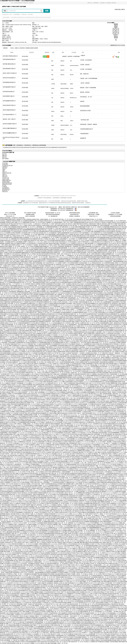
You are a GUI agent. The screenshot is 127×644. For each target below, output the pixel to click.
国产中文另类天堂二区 (116, 436)
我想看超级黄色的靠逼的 (54, 502)
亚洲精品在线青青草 (115, 449)
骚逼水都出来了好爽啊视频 (103, 467)
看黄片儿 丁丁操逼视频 (111, 443)
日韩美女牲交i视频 (84, 436)
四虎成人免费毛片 (121, 401)
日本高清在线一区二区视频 (102, 499)
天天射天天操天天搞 (8, 508)
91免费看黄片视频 (87, 446)
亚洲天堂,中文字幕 (52, 464)
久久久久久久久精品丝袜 (7, 373)
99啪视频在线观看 (53, 485)
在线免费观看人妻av (94, 213)
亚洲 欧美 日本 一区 (71, 491)
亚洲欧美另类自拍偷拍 (10, 535)
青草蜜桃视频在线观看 (69, 362)
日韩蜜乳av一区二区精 (5, 526)
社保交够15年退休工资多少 (74, 413)
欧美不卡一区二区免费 (108, 485)
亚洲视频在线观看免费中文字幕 (79, 410)
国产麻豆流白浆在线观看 (51, 529)
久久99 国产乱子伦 (13, 502)
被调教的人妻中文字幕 (70, 615)
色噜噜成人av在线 (58, 583)
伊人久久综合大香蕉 (37, 567)
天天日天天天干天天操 (104, 379)
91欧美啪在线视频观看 (51, 377)
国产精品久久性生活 (12, 610)
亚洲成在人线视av (6, 404)
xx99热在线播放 (19, 451)
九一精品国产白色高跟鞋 (96, 439)
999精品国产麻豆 (117, 628)
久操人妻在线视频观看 (19, 530)
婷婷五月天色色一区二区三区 (110, 398)
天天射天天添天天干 (120, 380)
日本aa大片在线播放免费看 (75, 628)
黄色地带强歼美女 (75, 214)
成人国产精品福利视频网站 (100, 567)
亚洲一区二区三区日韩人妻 (32, 633)
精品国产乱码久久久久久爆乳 (51, 434)
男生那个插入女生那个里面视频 (76, 509)
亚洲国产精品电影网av (48, 382)
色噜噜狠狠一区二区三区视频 (115, 214)
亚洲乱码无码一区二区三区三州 (37, 535)
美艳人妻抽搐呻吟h (63, 613)
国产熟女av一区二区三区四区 (98, 464)
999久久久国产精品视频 (84, 589)
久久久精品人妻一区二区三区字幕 (54, 526)
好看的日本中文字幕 (100, 388)
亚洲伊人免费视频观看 (62, 374)
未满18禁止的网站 (89, 421)
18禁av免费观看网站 (39, 568)
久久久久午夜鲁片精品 (93, 472)
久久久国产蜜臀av (34, 594)
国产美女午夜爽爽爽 (32, 379)
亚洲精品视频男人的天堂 (111, 403)
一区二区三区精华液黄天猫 (31, 499)
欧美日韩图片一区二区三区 (65, 476)
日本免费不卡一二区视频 (87, 633)
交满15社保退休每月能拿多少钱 (35, 586)
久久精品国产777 (9, 460)
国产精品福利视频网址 (85, 439)
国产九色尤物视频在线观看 (40, 523)
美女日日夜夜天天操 (79, 508)
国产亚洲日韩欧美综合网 (103, 391)
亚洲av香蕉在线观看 (13, 538)
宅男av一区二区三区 (118, 601)
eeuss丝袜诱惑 (64, 502)
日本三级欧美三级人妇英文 (44, 499)
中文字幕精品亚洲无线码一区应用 (31, 595)
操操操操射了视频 (94, 466)
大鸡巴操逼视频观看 (44, 476)
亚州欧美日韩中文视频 (106, 564)
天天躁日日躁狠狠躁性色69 (75, 388)
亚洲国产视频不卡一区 (39, 561)
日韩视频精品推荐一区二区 (82, 609)
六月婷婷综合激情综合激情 (118, 442)
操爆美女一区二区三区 (10, 496)
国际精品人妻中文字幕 (46, 472)
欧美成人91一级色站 (5, 595)
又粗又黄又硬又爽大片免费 (29, 497)
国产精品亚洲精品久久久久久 (16, 601)
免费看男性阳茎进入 (56, 472)
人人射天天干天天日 (16, 523)
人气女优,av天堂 (21, 395)
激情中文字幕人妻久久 (112, 533)
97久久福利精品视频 (53, 395)
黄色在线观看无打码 (65, 506)
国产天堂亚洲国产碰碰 (81, 550)
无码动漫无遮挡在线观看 (63, 457)
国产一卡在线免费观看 (108, 473)
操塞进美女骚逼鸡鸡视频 (62, 461)
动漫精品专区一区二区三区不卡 (91, 616)
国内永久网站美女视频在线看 (82, 571)
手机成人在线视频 (10, 412)
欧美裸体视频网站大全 (92, 392)
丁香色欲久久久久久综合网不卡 (105, 430)
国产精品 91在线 (107, 500)
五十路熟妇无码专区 (83, 472)
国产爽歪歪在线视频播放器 (42, 600)
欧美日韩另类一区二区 (115, 526)
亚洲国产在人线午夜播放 (97, 481)
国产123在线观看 (103, 361)
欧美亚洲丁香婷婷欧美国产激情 (46, 380)
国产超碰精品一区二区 (93, 556)
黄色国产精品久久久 (84, 536)
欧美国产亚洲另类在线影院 (9, 643)
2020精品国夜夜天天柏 (70, 382)
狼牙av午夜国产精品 (118, 430)
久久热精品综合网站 (86, 412)
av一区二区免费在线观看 (44, 616)
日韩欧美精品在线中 (65, 481)
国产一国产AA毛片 (54, 443)
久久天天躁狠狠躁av (66, 401)
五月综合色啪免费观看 (23, 376)
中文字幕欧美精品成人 (8, 442)
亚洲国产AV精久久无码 (9, 359)
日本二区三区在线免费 (57, 422)
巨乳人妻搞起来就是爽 (105, 359)
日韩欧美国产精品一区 (30, 373)
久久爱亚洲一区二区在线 (74, 461)
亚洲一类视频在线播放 (118, 571)
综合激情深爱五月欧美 (117, 370)
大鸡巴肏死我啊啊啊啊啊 (113, 433)
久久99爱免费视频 (95, 445)
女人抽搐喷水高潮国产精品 (115, 538)
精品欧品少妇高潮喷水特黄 (93, 359)
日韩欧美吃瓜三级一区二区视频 (84, 454)
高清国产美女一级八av (121, 481)
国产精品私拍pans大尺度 (38, 436)
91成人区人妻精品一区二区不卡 (107, 555)
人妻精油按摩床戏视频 (17, 415)
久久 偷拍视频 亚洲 (53, 216)
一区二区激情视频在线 (99, 461)
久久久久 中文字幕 (110, 464)
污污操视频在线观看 (111, 395)
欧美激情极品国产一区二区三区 (44, 494)
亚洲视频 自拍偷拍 (84, 379)
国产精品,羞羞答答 (102, 392)
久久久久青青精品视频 (70, 571)
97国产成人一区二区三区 (16, 425)
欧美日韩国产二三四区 (54, 552)
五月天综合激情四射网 (43, 591)
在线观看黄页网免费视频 (31, 454)
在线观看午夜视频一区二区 (93, 475)
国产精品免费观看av (17, 386)
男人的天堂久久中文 (60, 404)
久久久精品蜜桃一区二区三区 (38, 634)
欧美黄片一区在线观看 (107, 488)
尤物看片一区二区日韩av (33, 424)
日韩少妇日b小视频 (98, 628)
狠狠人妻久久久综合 (64, 479)
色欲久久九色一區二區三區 (41, 559)
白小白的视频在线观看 (57, 391)
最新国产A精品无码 (93, 547)
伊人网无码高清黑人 (115, 358)
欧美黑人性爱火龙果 (95, 621)
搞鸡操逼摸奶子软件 (75, 464)
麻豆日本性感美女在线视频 (27, 506)
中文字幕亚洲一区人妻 (49, 598)
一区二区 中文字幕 (75, 488)
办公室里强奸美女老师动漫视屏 (75, 470)
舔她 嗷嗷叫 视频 (119, 368)
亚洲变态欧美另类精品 (99, 592)
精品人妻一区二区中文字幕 (91, 604)
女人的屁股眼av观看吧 (66, 530)
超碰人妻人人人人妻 (17, 533)
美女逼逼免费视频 (37, 466)
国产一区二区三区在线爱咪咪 (24, 389)
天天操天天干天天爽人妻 (47, 517)
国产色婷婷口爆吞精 (7, 386)
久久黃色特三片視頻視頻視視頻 (50, 613)
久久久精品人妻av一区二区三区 (71, 582)
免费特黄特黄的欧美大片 (85, 625)
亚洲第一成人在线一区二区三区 (68, 541)
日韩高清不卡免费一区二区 (31, 514)
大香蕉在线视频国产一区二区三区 (83, 380)
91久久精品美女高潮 (75, 409)
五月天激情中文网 (60, 463)
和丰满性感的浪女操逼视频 (90, 455)
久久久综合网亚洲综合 (35, 547)
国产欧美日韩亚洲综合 (75, 457)
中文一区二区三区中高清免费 (65, 579)
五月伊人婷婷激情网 (21, 370)
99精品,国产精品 (51, 491)
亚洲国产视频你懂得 (99, 508)
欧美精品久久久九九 (70, 580)
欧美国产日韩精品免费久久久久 (85, 371)
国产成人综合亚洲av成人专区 (95, 398)
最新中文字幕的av (91, 476)
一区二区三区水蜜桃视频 (89, 386)
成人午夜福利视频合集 (80, 448)
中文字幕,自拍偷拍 (23, 473)
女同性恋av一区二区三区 (98, 552)
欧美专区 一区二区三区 (111, 389)
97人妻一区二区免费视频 (113, 397)
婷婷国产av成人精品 (11, 370)
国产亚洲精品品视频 (6, 472)
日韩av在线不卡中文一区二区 (63, 397)
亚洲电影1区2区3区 (33, 365)
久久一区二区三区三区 (28, 544)
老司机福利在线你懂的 (16, 526)
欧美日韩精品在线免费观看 (68, 440)
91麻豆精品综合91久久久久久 (16, 380)
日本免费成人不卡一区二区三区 (83, 442)
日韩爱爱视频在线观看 (59, 386)
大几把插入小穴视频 (121, 395)
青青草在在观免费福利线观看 (7, 511)
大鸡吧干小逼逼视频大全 (8, 388)
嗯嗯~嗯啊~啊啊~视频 (111, 428)
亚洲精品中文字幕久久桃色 (74, 524)
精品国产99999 (18, 546)
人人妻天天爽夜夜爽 (26, 440)
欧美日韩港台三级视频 (99, 529)
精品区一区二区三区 (87, 523)
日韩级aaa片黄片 (8, 485)
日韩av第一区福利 (95, 406)
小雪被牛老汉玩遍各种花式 (105, 427)
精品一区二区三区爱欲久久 (88, 452)
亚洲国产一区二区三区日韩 (62, 406)
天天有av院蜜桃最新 (58, 433)
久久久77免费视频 (67, 594)
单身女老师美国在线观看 (38, 385)
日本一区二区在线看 (99, 497)
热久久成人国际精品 (94, 361)
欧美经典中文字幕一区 (76, 401)
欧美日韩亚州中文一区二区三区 (111, 431)
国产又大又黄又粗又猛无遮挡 (112, 421)
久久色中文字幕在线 (69, 421)
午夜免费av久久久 (100, 368)
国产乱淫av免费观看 (120, 424)
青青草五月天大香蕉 (6, 415)
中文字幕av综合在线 (76, 428)
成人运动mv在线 (67, 567)
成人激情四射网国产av (22, 371)
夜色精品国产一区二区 (27, 392)
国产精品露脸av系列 (98, 637)
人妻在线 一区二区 (21, 550)
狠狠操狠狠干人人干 (44, 364)
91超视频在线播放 (8, 434)
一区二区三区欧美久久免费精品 (65, 446)
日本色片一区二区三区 (77, 567)
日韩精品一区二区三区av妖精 (26, 598)
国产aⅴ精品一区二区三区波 (35, 388)
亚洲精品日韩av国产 (53, 600)
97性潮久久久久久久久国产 (27, 427)
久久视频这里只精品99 (50, 431)
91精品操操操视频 (112, 361)
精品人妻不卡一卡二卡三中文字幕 (12, 570)
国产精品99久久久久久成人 (19, 636)
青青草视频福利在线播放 (35, 580)
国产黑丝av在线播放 (33, 485)
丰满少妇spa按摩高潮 (69, 546)
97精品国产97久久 (67, 370)
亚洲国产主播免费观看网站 (120, 616)
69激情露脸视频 (93, 521)
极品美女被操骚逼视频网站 (32, 409)
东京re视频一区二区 (119, 367)
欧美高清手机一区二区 (29, 404)
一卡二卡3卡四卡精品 (82, 415)
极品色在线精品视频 (53, 488)
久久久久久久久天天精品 (23, 476)
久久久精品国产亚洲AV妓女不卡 (66, 508)
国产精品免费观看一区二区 (86, 395)
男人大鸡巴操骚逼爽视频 (7, 561)
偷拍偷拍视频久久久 (91, 448)
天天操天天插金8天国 (17, 367)
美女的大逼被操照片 (64, 520)
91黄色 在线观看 (46, 394)
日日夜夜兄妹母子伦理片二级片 (93, 549)
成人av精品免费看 (27, 613)
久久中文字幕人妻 (118, 362)
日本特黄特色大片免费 (71, 543)
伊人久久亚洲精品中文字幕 (60, 466)
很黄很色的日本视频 (52, 523)
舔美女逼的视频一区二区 (56, 437)
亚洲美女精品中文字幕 (52, 389)
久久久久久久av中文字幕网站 (27, 592)
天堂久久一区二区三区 (98, 413)
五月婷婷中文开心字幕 (22, 448)
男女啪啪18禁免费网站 (87, 628)
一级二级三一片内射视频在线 (24, 574)
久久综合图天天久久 (22, 407)
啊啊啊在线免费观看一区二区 (108, 502)
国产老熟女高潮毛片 (46, 361)
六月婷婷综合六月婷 (18, 607)
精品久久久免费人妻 (102, 484)
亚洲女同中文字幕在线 (39, 553)
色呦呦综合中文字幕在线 (29, 532)
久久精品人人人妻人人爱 (106, 445)
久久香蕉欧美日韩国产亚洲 (106, 406)
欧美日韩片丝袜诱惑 (92, 484)
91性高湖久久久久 (70, 517)
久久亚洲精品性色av (90, 422)
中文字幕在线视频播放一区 (38, 520)
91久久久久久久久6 (5, 487)
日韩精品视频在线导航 (7, 559)
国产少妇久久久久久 (51, 493)
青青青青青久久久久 (61, 448)
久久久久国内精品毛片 (69, 380)
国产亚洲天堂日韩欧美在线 (119, 488)
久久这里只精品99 (34, 612)
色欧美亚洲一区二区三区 (65, 622)
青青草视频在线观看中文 (95, 487)
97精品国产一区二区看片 (102, 476)
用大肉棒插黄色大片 (17, 467)
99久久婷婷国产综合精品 (30, 213)
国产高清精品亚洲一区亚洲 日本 (107, 556)
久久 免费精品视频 (16, 406)
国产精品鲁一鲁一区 (84, 618)
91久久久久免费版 (118, 523)
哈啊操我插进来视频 (34, 476)
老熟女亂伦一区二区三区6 (20, 443)
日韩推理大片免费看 (6, 394)
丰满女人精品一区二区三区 (92, 383)
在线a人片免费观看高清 (19, 442)
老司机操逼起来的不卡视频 (79, 364)
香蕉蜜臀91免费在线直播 (104, 410)
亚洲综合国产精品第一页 (66, 364)
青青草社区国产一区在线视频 (99, 380)
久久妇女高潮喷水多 (21, 409)
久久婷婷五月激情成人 (7, 609)
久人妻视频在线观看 (96, 565)
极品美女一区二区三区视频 (58, 361)
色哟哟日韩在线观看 (59, 371)
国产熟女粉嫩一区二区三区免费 (108, 630)
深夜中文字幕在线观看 (15, 490)
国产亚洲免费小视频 (28, 505)
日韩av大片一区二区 (50, 606)
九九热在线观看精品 (74, 621)
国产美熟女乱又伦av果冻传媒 (83, 445)
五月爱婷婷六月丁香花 (20, 478)
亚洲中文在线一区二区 (28, 428)
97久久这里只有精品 (99, 583)
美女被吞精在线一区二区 (72, 487)
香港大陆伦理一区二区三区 (32, 478)
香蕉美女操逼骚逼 (61, 568)
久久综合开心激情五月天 (115, 499)
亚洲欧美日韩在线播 (50, 518)
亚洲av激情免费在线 (94, 491)
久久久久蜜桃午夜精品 (27, 463)
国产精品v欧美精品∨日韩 (42, 400)
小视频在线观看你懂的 (38, 628)
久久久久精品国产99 (79, 482)
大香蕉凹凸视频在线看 (101, 482)
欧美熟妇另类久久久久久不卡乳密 (104, 370)
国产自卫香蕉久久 (70, 448)
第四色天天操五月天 (15, 475)
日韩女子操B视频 (47, 490)
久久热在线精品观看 (80, 636)
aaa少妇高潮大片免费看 (69, 574)
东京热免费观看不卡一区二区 (52, 428)
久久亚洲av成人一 (12, 395)
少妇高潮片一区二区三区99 (22, 535)
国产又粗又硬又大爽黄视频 (10, 568)
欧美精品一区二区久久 (42, 640)
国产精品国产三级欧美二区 (40, 564)
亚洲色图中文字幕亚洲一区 (37, 521)
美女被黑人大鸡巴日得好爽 (118, 505)
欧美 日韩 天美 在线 (93, 358)
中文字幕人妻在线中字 (14, 484)
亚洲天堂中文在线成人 (37, 487)
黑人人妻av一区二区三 (95, 496)
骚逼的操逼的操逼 (4, 397)
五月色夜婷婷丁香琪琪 (11, 371)
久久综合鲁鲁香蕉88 (48, 592)
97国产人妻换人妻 (17, 434)
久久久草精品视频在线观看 (107, 618)
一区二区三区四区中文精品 (105, 466)
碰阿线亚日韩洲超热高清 (71, 473)
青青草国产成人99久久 (89, 583)
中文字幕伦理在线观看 (45, 536)
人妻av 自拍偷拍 (79, 455)
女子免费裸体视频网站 (28, 425)
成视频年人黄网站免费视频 (47, 419)
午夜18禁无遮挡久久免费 (117, 469)
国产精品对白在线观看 (82, 358)
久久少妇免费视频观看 (90, 403)
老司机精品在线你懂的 (59, 482)
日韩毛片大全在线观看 (67, 469)
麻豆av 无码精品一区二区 (91, 574)
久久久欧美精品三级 (30, 636)
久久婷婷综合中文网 (74, 394)
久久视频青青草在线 (69, 482)
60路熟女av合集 (27, 394)
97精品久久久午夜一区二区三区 (74, 588)
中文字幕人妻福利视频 (92, 433)
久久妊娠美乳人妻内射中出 (9, 400)
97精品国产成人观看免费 (74, 374)
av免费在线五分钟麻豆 (73, 634)
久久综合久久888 (12, 424)
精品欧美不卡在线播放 (43, 514)
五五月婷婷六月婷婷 (34, 536)
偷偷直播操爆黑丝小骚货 (93, 512)
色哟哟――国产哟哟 (113, 612)
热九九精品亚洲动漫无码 (48, 388)
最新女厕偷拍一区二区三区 (20, 481)
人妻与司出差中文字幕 (10, 586)
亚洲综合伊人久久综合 (5, 544)
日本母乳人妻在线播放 (77, 377)
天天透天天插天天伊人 (60, 598)
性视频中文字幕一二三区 (32, 403)
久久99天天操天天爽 (59, 380)
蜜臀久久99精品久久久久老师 (109, 412)
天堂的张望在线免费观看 (50, 624)
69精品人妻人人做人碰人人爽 (76, 518)
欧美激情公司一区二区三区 (105, 437)
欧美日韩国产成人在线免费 (14, 382)
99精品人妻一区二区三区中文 (58, 612)
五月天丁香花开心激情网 (69, 455)
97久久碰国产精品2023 (55, 440)
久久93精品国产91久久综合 (48, 603)
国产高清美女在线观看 (24, 374)
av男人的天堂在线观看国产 (99, 389)
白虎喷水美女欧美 (63, 512)
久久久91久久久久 (26, 500)
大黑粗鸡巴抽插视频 (20, 412)
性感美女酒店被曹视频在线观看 (9, 449)
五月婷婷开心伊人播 (21, 539)
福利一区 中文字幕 (54, 365)
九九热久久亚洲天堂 (103, 546)
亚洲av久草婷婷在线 (92, 607)
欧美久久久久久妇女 (52, 544)
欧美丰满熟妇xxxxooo (31, 552)
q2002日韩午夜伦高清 (48, 386)
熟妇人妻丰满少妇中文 (100, 509)
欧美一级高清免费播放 (51, 475)
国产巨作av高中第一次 (79, 391)
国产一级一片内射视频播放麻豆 (118, 376)
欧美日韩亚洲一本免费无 (111, 454)
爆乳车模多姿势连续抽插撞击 (53, 214)
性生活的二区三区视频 (81, 359)
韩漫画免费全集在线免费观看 (107, 362)
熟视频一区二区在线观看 (114, 458)
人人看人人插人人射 (7, 467)
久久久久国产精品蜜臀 (7, 536)
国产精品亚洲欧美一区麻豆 (30, 494)
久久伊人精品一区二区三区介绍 (64, 601)
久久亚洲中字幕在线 (60, 521)
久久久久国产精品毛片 (108, 439)
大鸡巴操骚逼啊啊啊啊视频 (13, 470)
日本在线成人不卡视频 (44, 443)
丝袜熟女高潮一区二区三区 (17, 505)
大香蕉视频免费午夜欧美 (75, 467)
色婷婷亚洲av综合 (81, 490)
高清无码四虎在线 (120, 457)
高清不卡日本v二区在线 (57, 362)
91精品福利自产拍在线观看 (88, 401)
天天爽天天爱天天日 (102, 574)
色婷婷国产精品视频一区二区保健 (68, 445)
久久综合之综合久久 (45, 401)
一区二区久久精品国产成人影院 (51, 621)
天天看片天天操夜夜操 (99, 639)
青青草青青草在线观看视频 (17, 404)
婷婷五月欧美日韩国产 (103, 547)
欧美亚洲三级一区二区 (98, 463)
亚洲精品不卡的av (120, 482)
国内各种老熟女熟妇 (5, 475)
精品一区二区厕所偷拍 (35, 419)
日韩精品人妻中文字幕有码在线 (14, 428)
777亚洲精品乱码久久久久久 (110, 610)
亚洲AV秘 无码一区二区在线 (34, 511)
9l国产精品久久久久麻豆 (22, 365)
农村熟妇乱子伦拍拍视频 (57, 370)
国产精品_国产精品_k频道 (101, 386)
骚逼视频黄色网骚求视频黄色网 (39, 389)
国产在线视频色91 (111, 380)
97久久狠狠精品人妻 (94, 374)
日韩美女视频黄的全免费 (64, 591)
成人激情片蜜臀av (32, 461)
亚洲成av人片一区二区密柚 (108, 487)
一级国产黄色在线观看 (87, 413)
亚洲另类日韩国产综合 (20, 552)
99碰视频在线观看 (30, 214)
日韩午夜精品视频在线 (106, 582)
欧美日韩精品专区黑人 (7, 600)
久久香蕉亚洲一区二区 (26, 436)
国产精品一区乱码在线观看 (99, 428)
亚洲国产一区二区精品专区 (50, 427)
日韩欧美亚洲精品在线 (21, 403)
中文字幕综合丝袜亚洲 (67, 499)
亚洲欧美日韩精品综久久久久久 (18, 446)
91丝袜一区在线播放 (22, 391)
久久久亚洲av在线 (8, 464)
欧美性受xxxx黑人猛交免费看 (119, 445)
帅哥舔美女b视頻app (34, 437)
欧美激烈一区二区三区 (102, 455)
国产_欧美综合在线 (43, 502)
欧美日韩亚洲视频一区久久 (61, 500)
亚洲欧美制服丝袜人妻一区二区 (87, 612)
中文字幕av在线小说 (107, 634)
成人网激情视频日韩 (71, 556)
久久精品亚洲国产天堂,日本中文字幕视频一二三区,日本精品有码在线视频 (17, 1)
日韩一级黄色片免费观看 (104, 358)
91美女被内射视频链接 (96, 488)
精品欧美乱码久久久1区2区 (57, 407)
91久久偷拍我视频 (8, 445)
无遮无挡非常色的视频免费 (27, 579)
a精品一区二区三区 (119, 549)
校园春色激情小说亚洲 (50, 470)
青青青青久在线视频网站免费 (85, 503)
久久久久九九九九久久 (85, 443)
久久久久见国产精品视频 (87, 526)
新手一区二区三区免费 (80, 373)
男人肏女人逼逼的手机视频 (94, 631)
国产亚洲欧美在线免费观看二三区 (21, 536)
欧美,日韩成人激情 (45, 440)
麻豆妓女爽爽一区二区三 (109, 627)
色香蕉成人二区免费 (62, 505)
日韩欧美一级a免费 (109, 639)
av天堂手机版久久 (49, 436)
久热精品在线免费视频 (27, 385)
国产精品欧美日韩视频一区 (34, 391)
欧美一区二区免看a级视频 (93, 585)
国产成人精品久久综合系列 (78, 403)
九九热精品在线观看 (118, 406)
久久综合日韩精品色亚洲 (43, 365)
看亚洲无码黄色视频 (14, 431)
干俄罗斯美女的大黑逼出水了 (60, 439)
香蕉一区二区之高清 (8, 604)
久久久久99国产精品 (22, 449)
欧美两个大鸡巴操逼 (75, 570)
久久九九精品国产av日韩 (16, 413)
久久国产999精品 (39, 427)
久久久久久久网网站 (78, 499)
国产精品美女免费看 (92, 469)
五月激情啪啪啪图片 (86, 457)
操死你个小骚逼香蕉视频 (74, 395)
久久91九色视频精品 (61, 392)
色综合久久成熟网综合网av (89, 388)
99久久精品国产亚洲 (10, 398)
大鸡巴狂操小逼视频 (27, 368)
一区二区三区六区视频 (99, 377)
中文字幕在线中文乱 (50, 442)
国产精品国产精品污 (46, 547)
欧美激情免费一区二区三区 (55, 514)
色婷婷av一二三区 (91, 368)
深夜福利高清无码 (68, 586)
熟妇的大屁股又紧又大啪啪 (55, 359)
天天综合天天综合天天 (68, 422)
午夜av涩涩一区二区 (30, 442)
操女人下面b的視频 (54, 476)
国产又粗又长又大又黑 (62, 427)
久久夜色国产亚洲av (93, 385)
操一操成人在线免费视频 (38, 392)
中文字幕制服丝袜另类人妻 (44, 407)
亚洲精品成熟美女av (33, 502)
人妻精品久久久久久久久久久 (70, 415)
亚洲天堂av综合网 (24, 580)
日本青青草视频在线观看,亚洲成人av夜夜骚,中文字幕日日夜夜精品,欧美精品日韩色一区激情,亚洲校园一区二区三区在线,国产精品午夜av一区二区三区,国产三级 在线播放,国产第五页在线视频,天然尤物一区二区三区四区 (51, 219)
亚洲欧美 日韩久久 (77, 526)
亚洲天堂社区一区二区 (36, 394)
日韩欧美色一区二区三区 (34, 448)
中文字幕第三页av (67, 410)
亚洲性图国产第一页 (50, 406)
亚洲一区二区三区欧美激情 (102, 460)
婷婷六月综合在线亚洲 (21, 461)
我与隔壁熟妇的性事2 (96, 535)
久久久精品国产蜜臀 (32, 481)
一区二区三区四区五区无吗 (66, 619)
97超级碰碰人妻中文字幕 (27, 553)
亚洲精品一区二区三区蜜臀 (111, 603)
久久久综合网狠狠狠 (53, 379)
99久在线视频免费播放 (9, 416)
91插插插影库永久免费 (63, 467)
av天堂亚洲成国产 (65, 394)
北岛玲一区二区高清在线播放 (41, 506)
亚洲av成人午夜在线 (5, 622)
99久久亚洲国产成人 (54, 364)
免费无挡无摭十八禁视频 (93, 214)
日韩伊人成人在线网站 (46, 362)
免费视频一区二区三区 (49, 425)
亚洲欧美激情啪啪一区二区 (41, 622)
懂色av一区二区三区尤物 (10, 214)
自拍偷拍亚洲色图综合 (60, 491)
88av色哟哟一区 (85, 591)
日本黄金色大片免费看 (84, 487)
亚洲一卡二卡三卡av (115, 467)
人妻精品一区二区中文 (104, 514)
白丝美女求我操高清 (72, 544)
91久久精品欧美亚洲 (84, 597)
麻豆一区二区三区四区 (116, 472)
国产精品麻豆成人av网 (19, 624)
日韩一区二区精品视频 (5, 558)
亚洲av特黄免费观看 (5, 446)
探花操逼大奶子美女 (104, 374)
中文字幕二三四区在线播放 (51, 508)
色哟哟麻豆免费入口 (71, 484)
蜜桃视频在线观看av (77, 370)
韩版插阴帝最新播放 (60, 367)
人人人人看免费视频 (50, 561)
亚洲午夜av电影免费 (6, 639)
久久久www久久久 (116, 446)
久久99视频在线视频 (38, 425)
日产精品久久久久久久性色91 (105, 385)
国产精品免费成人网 (34, 376)
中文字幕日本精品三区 (63, 618)
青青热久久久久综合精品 (40, 491)
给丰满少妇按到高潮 (36, 439)
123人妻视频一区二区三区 (27, 406)
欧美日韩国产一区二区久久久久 (89, 458)
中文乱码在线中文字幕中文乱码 (9, 577)
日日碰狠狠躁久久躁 (48, 567)
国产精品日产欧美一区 (116, 625)
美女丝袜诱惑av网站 (6, 427)
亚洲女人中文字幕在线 (48, 500)
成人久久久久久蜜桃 (67, 514)
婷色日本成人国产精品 (8, 452)
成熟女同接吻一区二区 (72, 425)
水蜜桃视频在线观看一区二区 (72, 597)
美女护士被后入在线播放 (22, 401)
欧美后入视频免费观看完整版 (30, 515)
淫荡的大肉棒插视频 (76, 591)
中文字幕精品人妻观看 (62, 627)
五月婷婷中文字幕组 (44, 503)
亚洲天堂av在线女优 (115, 527)
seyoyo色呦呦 (40, 461)
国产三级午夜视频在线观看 (13, 361)
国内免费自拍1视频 (83, 398)
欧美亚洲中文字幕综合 (71, 430)
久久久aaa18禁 (28, 433)
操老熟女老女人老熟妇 (20, 509)
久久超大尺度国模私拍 (18, 559)
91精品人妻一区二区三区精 (12, 547)
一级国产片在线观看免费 (69, 383)
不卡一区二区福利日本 (16, 497)
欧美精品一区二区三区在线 (13, 410)
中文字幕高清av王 (78, 386)
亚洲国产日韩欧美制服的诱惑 (14, 567)
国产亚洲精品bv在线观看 (29, 618)
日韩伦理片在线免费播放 (48, 368)
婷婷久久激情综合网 (85, 553)
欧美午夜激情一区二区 (12, 439)
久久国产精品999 (96, 446)
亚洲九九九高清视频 (81, 392)
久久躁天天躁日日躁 (100, 401)
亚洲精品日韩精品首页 (73, 431)
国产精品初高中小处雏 (18, 600)
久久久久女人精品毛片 (40, 643)
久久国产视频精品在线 (31, 359)
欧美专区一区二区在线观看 (10, 419)
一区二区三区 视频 (122, 610)
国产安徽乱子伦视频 (120, 553)
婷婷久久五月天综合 (26, 382)
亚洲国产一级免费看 (37, 386)
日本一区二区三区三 (37, 433)
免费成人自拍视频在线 (111, 401)
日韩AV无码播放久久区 (13, 555)
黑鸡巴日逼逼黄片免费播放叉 (44, 639)
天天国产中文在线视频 (51, 601)
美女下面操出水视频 (51, 413)
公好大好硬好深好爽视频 (95, 609)
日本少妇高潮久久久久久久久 (63, 570)
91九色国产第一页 (69, 386)
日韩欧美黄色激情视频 (115, 216)
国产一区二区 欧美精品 (97, 485)
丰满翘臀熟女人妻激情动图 (110, 637)
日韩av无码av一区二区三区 (44, 370)
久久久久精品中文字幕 (64, 434)
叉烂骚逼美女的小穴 (36, 361)
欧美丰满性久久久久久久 (71, 404)
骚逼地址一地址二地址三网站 (72, 436)
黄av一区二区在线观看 (26, 410)
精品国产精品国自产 (50, 404)
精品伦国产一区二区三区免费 (107, 496)
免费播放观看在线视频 (49, 521)
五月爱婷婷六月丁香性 (80, 460)
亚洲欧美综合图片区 (118, 511)
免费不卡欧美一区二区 (109, 371)
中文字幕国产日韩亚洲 (102, 440)
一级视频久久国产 (54, 550)
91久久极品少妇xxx (80, 549)
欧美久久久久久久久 (84, 634)
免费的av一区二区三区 (33, 383)
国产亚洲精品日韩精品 (102, 448)
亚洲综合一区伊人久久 (84, 367)
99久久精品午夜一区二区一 (86, 424)
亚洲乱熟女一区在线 (20, 529)
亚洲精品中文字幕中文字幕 (21, 642)
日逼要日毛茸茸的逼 (95, 571)
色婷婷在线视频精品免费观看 (20, 479)
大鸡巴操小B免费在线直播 (32, 395)
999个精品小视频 (14, 473)
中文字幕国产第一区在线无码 (79, 476)
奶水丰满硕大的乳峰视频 (14, 421)
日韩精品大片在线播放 (90, 418)
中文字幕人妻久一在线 (75, 485)
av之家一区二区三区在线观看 (81, 555)
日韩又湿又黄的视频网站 (102, 407)
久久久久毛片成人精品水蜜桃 (77, 506)
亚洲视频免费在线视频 (25, 421)
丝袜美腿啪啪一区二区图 (91, 391)
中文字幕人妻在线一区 (26, 520)
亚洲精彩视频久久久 (71, 392)
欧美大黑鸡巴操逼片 (55, 541)
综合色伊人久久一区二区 (34, 371)
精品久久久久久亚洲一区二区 (55, 415)
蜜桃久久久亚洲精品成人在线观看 (18, 517)
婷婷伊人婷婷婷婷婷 (30, 216)
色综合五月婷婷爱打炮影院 (74, 624)
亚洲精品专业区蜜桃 (95, 479)
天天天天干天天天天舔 (85, 394)
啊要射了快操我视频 (85, 409)
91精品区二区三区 (80, 615)
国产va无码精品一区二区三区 (99, 533)
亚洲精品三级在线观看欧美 (22, 496)
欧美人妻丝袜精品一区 (39, 505)
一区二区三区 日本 (47, 562)
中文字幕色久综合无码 (10, 466)
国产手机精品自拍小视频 (47, 580)
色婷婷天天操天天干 (113, 476)
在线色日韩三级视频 (5, 493)
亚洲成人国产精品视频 (21, 379)
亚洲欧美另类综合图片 (46, 473)
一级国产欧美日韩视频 (99, 421)
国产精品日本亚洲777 (105, 449)
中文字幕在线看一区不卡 (111, 583)
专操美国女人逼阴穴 (6, 406)
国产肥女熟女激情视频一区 (34, 416)
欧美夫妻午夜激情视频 (102, 415)
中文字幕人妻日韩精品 (85, 464)
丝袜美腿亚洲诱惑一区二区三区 (20, 485)
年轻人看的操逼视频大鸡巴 (107, 600)
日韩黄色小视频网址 (76, 622)
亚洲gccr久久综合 (9, 518)
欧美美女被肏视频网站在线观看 (30, 546)
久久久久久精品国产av (50, 392)
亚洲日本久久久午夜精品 (115, 515)
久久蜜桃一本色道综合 (50, 607)
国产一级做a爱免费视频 (38, 573)
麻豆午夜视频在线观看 (93, 598)
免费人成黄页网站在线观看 (27, 565)
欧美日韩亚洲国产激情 (47, 511)
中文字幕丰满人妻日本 (32, 479)
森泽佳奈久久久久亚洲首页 (63, 385)
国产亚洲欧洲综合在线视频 (102, 642)
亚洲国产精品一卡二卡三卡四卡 (57, 430)
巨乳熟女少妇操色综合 (8, 530)
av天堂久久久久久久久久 (94, 425)
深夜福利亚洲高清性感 (58, 538)
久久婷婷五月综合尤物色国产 (85, 533)
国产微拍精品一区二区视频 (98, 454)
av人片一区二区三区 (109, 368)
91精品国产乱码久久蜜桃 (100, 580)
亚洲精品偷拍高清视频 (73, 613)
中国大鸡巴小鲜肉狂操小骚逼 (46, 424)
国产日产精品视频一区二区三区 (112, 418)
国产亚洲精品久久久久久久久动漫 (84, 382)
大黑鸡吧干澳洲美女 (62, 544)
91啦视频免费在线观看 (39, 406)
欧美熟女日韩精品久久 (69, 555)
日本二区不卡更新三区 (94, 400)
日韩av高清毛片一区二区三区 (14, 463)
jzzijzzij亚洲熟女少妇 (108, 523)
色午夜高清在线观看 (75, 379)
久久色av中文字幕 (92, 415)
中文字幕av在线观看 (24, 482)
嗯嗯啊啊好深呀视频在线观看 (44, 539)
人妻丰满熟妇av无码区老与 (84, 568)
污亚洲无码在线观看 (38, 397)
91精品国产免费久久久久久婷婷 (13, 392)
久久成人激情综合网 (43, 546)
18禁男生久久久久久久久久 (108, 553)
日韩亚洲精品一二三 (48, 482)
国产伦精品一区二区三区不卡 (116, 595)
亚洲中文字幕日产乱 (21, 400)
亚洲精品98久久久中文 (113, 440)
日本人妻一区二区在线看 (43, 398)
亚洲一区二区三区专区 (98, 511)
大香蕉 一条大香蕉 (62, 524)
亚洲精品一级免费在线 (75, 216)
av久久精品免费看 (40, 509)
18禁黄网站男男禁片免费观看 (65, 376)
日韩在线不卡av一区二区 (55, 403)
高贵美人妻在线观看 (40, 532)
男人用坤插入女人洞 (37, 368)
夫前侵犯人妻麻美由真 (97, 524)
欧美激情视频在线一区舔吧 (17, 595)
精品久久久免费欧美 (91, 642)
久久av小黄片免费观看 (106, 536)
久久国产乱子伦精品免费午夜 (109, 451)
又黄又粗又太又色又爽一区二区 (103, 422)
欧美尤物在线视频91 (116, 536)
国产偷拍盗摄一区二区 (83, 627)
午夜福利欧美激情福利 (61, 470)
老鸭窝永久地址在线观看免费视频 (60, 494)
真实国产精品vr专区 (88, 619)
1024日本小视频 (11, 529)
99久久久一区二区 (58, 383)
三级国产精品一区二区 (38, 367)
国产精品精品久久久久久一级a (117, 514)
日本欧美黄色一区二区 (16, 564)
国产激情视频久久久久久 (50, 627)
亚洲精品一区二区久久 (68, 391)
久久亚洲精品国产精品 (76, 452)
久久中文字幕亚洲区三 (81, 433)
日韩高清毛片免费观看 (52, 524)
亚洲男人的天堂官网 (68, 497)
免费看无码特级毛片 (84, 479)
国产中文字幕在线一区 (32, 443)
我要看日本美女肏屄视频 (59, 517)
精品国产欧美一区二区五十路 (82, 365)
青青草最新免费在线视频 (80, 407)
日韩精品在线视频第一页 (84, 404)
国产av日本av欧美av (122, 543)
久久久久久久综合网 (72, 505)
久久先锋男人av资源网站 (11, 407)
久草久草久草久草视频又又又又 (58, 536)
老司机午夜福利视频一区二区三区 (53, 535)
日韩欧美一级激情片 (112, 392)
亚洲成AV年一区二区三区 (115, 550)
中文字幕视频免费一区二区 (100, 395)
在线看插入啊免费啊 (37, 463)
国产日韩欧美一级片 (85, 488)
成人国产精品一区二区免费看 (16, 397)
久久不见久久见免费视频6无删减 (67, 365)
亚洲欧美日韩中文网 (69, 460)
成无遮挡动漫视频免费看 (111, 382)
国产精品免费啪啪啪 (68, 562)
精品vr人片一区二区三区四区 (16, 458)
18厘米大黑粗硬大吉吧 (102, 458)
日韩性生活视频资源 (111, 503)
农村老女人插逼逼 (70, 373)
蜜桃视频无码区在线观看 (42, 359)
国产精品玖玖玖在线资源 (10, 422)
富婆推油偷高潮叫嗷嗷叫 (48, 466)
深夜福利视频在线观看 (75, 213)
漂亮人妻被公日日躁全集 (101, 452)
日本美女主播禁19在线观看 (56, 594)
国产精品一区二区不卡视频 (69, 549)
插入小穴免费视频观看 (64, 485)
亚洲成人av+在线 (20, 514)
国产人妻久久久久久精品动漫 (17, 622)
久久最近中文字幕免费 (77, 530)
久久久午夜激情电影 (43, 395)
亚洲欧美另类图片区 (101, 615)
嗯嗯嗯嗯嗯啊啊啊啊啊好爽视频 (64, 377)
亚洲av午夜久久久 (94, 216)
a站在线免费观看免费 (46, 416)
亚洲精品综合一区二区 (48, 597)
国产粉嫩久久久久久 (32, 418)
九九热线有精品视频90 (68, 527)
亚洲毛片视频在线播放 (23, 588)
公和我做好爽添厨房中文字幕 (110, 413)
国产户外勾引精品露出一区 (9, 365)
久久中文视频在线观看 (54, 619)
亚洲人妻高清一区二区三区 (71, 361)
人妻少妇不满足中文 (61, 606)
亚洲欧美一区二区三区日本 (39, 526)
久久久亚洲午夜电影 (87, 389)
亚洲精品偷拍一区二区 (85, 406)
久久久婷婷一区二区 (30, 529)
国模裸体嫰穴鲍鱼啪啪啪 (94, 630)
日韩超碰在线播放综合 (47, 565)
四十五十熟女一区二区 (114, 460)
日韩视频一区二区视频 (87, 529)
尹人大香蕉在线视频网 (46, 410)
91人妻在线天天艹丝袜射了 (59, 609)
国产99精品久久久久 (44, 403)
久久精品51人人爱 (90, 490)
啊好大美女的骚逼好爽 (41, 618)
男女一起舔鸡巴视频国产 (65, 428)
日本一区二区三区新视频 (46, 527)
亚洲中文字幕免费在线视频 (69, 359)
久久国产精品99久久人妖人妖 (61, 628)
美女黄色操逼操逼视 (59, 586)
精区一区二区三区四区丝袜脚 (33, 576)
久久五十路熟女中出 (41, 524)
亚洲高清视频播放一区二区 (81, 517)
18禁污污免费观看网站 (98, 371)
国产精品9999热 (104, 409)
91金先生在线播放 (71, 607)
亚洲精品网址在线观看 (120, 491)
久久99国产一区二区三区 (96, 451)
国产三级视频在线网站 (37, 562)
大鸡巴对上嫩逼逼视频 (7, 532)
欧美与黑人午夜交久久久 (33, 503)
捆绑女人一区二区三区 (42, 464)
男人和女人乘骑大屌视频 (23, 612)
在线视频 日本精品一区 (78, 497)
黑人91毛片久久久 (8, 607)
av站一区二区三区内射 (65, 412)
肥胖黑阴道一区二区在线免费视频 (102, 520)
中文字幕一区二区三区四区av (55, 585)
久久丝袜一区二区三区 (39, 460)
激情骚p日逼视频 (39, 592)
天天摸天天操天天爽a (87, 562)
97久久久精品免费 (78, 610)
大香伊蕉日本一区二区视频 (63, 464)
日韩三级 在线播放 (109, 497)
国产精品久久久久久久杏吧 (48, 421)
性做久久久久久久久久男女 (21, 511)
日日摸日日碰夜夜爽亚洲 (106, 475)
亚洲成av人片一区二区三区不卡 (45, 455)
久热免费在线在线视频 (19, 491)
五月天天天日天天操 (72, 466)
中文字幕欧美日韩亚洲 (25, 361)
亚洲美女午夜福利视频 (84, 621)
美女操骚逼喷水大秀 (22, 610)
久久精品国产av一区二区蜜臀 (118, 493)
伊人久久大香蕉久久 (10, 546)
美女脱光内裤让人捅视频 (69, 433)
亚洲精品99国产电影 (64, 443)
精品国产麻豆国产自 (100, 570)
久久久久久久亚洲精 (96, 412)
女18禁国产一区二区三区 (28, 523)
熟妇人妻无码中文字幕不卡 (41, 467)
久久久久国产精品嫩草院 (21, 416)
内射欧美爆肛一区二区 (68, 610)
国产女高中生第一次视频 (93, 449)
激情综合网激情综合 (74, 419)
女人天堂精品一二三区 (103, 515)
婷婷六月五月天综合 (31, 640)
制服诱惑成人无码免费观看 (46, 610)
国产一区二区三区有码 (22, 362)
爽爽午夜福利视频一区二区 (34, 362)
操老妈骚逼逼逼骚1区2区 (99, 382)
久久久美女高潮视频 (59, 368)
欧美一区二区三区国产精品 (14, 436)
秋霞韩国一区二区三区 (96, 442)
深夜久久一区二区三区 (5, 553)
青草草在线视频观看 (96, 625)
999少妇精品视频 (6, 505)
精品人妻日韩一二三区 (71, 630)
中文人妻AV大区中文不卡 (44, 550)
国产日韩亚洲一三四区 (8, 454)
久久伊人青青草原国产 (79, 418)
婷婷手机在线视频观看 (53, 622)
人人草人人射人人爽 (32, 407)
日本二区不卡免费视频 (105, 479)
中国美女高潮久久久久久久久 (55, 449)
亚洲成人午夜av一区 (54, 496)
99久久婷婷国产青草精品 (28, 467)
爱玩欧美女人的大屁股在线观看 (29, 493)
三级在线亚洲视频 (94, 367)
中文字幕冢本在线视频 (31, 524)
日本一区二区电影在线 (24, 431)
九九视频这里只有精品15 (110, 552)
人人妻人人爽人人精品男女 (47, 371)
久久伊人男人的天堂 (31, 400)
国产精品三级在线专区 (30, 600)
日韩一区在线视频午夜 (19, 518)
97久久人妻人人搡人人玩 (119, 490)
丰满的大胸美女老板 (104, 364)
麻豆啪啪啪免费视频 (89, 497)
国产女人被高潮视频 (10, 213)
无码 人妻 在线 (104, 425)
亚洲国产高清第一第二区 (67, 478)
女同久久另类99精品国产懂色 (10, 391)
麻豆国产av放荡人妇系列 (80, 437)
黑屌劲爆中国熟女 (113, 364)
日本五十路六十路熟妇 (53, 512)
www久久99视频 (30, 643)
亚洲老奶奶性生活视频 (87, 428)
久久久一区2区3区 (83, 385)
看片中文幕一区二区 (53, 376)
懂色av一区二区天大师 (31, 446)
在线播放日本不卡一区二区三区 (58, 373)
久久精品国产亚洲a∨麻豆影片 (52, 452)
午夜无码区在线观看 (80, 580)
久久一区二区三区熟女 (83, 427)
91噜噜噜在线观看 (74, 385)
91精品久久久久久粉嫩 (59, 382)
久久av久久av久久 (81, 368)
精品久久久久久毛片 (98, 624)
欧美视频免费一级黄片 (59, 424)
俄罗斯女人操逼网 (108, 511)
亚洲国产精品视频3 (121, 552)
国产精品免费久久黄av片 (62, 493)
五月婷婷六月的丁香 (40, 404)
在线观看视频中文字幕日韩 (92, 364)
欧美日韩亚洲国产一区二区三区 (107, 367)
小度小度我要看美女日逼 (36, 589)
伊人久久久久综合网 (75, 481)
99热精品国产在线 (84, 374)
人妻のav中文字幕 (36, 440)
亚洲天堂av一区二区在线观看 (72, 463)
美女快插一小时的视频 (104, 472)
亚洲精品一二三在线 (73, 589)
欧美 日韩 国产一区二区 (8, 430)
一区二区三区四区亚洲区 (14, 520)
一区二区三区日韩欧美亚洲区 (72, 521)
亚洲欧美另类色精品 (113, 373)
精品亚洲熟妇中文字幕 (50, 385)
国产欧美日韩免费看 (76, 412)
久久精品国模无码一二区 (19, 464)
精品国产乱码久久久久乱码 (118, 365)
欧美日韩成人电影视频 (106, 446)
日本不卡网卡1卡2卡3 (16, 377)
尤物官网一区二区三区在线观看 (76, 494)
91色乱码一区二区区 (16, 385)
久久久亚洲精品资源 (90, 460)
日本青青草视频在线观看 (109, 424)
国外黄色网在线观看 (50, 460)
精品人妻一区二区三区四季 (58, 473)
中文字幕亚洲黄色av (112, 607)
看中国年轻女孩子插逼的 (33, 449)
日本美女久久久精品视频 (50, 454)
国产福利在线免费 (94, 379)
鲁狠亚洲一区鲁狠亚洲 (113, 425)
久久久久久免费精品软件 (51, 509)
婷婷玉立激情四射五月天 (71, 451)
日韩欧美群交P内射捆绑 (18, 488)
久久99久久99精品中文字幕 (36, 374)
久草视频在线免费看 (32, 398)
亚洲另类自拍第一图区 (79, 639)
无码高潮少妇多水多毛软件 (86, 397)
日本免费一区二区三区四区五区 (109, 404)
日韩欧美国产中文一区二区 (70, 371)
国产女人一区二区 (91, 407)
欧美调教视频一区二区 (22, 383)
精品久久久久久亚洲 (69, 407)
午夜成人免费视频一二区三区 (39, 577)
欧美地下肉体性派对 (11, 379)
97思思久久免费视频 (5, 482)
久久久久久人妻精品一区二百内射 (113, 461)
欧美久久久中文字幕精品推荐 (46, 383)
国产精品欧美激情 (54, 398)
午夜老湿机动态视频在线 (15, 603)
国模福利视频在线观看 (27, 490)
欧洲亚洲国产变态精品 (116, 410)
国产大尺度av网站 (63, 532)
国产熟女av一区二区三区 (34, 401)
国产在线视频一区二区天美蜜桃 (31, 380)
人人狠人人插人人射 (74, 398)
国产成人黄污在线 (100, 418)
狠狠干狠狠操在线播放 (85, 434)
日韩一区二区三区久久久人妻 (98, 443)
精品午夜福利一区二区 (54, 479)
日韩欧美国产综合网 (72, 427)
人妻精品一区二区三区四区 (97, 431)
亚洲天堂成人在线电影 (43, 515)
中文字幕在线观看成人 (50, 367)
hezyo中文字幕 (16, 609)
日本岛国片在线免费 (116, 619)
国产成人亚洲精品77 (43, 585)
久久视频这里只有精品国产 (10, 383)
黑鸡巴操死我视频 (4, 502)
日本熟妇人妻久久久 (75, 565)
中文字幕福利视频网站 (17, 394)
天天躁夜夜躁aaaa (38, 615)
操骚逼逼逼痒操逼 (83, 598)
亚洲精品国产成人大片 (79, 421)
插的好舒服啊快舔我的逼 (93, 376)
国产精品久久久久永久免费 (108, 591)
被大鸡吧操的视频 (71, 400)
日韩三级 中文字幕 (36, 609)
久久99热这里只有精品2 (45, 543)
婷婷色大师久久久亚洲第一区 (44, 412)
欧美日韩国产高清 (118, 585)
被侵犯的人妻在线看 (11, 514)
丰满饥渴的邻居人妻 (12, 476)
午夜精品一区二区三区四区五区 (35, 549)
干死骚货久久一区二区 (105, 400)
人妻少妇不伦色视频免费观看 (99, 397)
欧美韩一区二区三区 (107, 365)
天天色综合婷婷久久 (60, 451)
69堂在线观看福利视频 (41, 497)
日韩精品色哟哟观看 (80, 383)
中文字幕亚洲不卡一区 (56, 499)
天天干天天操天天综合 (121, 555)
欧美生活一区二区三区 (27, 377)
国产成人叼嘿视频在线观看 (74, 600)
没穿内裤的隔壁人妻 (109, 434)
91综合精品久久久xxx (25, 457)
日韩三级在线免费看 (113, 386)
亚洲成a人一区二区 (36, 410)
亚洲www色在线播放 (15, 579)
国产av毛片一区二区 (82, 532)
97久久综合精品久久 (88, 377)
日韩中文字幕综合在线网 (62, 589)
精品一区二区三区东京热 (49, 397)
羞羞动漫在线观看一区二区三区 (53, 213)
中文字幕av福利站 (100, 403)
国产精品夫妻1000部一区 (34, 473)
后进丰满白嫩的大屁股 (95, 502)
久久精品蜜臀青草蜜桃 (83, 361)
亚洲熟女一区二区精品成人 (90, 538)
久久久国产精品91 (74, 397)
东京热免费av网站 (12, 550)
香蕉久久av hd (41, 454)
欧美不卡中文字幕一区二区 (16, 583)
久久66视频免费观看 (81, 430)
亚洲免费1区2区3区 (55, 394)
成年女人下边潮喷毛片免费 (19, 364)
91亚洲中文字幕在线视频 (71, 368)
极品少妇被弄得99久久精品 (21, 455)
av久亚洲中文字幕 (112, 415)
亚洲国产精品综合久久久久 (89, 370)
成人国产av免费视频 (116, 400)
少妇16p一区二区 (112, 407)
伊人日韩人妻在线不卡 (51, 634)
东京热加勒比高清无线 (65, 633)
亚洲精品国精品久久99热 (117, 416)
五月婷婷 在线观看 (115, 213)
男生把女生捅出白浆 (75, 434)
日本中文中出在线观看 (46, 391)
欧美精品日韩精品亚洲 (79, 422)
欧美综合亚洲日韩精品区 (107, 609)
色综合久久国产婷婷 (62, 475)
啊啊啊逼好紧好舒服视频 (84, 451)
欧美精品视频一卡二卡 (118, 437)
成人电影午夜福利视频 (68, 583)
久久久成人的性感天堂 (43, 379)
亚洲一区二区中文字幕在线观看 (95, 473)
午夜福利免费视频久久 (81, 449)
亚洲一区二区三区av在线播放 (24, 577)
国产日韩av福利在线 (69, 604)
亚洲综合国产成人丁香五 (11, 543)
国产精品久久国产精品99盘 (8, 455)
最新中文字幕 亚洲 (112, 546)
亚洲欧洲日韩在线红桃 (96, 404)
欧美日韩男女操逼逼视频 (102, 373)
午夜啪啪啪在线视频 (28, 415)
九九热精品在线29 (41, 446)
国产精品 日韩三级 (27, 413)
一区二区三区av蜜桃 (12, 418)
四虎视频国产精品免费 (50, 553)
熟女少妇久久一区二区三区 (69, 449)
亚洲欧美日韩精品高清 (62, 413)
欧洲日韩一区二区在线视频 (72, 367)
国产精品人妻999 (18, 561)
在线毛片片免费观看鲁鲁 (89, 499)
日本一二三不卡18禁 (38, 490)
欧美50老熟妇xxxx (59, 442)
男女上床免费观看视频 (78, 601)
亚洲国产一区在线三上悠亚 (9, 409)
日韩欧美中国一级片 (34, 543)
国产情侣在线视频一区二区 (24, 439)
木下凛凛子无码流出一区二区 (79, 376)
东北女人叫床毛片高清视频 (97, 457)
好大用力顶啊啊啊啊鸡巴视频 (38, 475)
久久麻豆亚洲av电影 (118, 618)
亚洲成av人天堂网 (86, 558)
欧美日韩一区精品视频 (118, 577)
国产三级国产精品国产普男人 (46, 469)
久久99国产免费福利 (15, 597)
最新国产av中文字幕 (84, 496)
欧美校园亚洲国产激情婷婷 (53, 445)
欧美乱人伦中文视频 (57, 410)
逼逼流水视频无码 (82, 512)
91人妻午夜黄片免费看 (32, 370)
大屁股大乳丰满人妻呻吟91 (32, 364)
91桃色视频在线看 (16, 506)
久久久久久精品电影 (114, 547)
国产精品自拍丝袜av (28, 367)
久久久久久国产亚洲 (65, 515)
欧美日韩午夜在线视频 (48, 586)
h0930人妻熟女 (103, 543)
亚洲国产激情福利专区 (9, 509)
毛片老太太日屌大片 (116, 512)
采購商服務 (96, 3)
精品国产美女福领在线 (86, 565)
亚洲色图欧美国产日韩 (74, 443)
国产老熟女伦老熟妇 (55, 401)
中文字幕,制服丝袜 (62, 400)
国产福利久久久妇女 (118, 633)
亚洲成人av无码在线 (27, 386)
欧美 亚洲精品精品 (44, 478)
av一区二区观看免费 (67, 526)
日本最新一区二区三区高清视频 (40, 415)
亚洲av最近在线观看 (109, 558)
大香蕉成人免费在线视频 (93, 437)
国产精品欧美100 (77, 511)
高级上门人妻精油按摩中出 (58, 490)
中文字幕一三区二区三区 (64, 389)
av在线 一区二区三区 (62, 634)
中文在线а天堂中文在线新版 (22, 388)
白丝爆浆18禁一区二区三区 (82, 561)
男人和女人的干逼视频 (16, 368)
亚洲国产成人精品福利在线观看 (92, 362)
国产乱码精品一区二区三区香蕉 (70, 503)
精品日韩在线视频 (71, 592)
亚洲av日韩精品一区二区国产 (37, 431)
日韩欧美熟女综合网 (21, 585)
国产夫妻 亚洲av (113, 478)
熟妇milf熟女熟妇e (27, 452)
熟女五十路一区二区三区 (51, 457)
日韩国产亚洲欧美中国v (61, 425)
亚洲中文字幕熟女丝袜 (69, 442)
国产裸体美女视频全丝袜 (115, 539)
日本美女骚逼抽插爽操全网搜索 (89, 588)
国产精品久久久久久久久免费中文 (117, 379)
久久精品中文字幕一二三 (58, 639)
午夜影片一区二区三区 (92, 430)
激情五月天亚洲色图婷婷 (105, 598)
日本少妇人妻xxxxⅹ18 (11, 630)
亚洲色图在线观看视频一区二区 (91, 579)
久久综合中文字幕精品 (86, 524)
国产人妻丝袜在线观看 (40, 601)
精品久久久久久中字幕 (37, 382)
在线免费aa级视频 (107, 394)
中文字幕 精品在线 (75, 640)
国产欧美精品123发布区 (16, 493)
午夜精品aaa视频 (115, 359)
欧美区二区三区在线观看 (100, 506)
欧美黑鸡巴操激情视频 (93, 543)
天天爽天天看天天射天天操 (36, 482)
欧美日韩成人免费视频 (110, 570)
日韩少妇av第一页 (10, 216)
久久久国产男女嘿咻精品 (76, 552)
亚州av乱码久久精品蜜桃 (32, 585)
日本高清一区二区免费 (84, 502)
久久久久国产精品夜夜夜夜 (25, 487)
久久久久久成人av (22, 549)
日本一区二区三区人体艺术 (39, 452)
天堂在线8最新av (44, 496)
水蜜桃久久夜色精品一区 (12, 376)
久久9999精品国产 (41, 518)
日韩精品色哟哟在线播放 (14, 625)
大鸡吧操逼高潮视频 (102, 419)
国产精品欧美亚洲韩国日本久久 (101, 526)
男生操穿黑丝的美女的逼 (29, 451)
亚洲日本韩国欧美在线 (105, 416)
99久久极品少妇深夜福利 (28, 434)
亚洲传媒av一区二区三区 (87, 637)
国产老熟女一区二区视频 (92, 515)
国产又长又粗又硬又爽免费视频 (40, 530)
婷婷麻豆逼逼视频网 (8, 481)
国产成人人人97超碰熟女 (51, 505)
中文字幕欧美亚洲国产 (8, 469)
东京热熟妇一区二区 (27, 533)
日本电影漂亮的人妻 (28, 512)
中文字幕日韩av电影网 (19, 373)
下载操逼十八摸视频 (21, 424)
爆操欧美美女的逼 (63, 600)
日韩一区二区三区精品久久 (49, 570)
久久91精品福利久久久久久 (36, 538)
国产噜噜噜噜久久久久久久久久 (72, 424)
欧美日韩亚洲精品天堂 (54, 515)
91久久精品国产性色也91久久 (87, 570)
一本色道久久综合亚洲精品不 (43, 373)
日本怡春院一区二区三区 (39, 377)
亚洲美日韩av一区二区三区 (13, 457)
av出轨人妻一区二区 (62, 454)
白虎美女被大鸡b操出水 (45, 409)
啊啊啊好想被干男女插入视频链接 (119, 383)
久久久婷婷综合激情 (95, 409)
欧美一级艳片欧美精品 (74, 520)
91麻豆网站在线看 (108, 633)
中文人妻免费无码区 (20, 359)
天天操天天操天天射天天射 (16, 515)
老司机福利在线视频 (11, 362)
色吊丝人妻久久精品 (70, 609)
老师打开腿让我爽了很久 (105, 512)
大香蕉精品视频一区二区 (96, 365)
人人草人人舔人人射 (93, 436)
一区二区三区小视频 (75, 547)
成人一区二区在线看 (117, 624)
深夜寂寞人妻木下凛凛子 (23, 543)
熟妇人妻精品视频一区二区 (98, 434)
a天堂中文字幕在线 (7, 488)
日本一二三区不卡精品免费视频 (65, 418)
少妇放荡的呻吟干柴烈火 (115, 409)
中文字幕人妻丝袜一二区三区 (33, 472)
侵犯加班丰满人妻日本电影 (19, 633)
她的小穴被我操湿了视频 (23, 594)
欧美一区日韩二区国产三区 (60, 592)
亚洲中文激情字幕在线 (104, 376)
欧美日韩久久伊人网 (94, 427)
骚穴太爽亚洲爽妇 (23, 631)
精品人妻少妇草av (71, 454)
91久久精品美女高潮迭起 (75, 458)
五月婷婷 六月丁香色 (95, 544)
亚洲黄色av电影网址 (71, 358)
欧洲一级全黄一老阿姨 (83, 416)
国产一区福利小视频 (39, 583)
